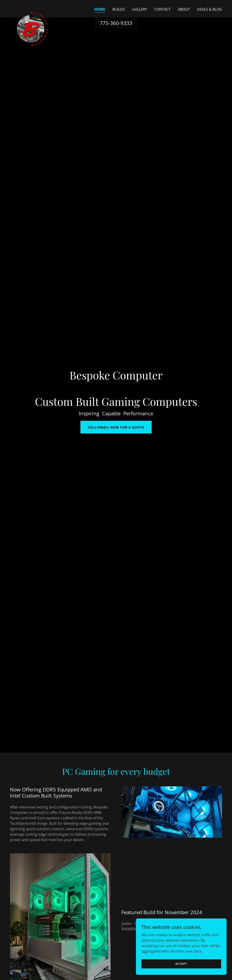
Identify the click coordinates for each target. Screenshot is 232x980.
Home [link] (100, 9)
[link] (33, 8)
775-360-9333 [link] (116, 23)
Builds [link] (119, 9)
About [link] (184, 9)
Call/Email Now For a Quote (116, 427)
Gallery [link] (140, 9)
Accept (181, 964)
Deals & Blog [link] (210, 9)
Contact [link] (162, 9)
